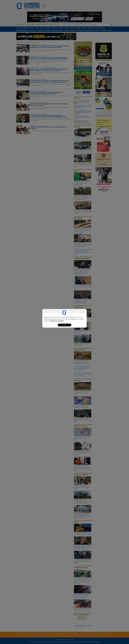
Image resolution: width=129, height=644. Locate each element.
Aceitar (65, 325)
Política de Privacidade (57, 321)
